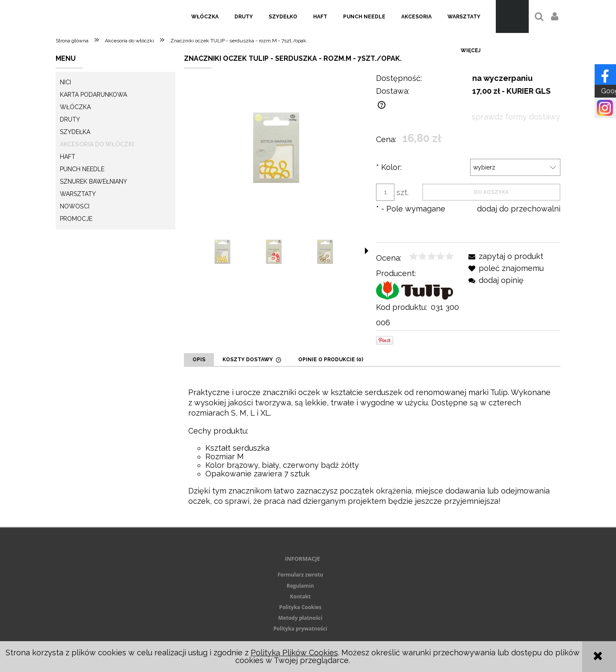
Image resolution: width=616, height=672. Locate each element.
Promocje (76, 219)
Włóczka (75, 107)
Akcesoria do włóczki (97, 144)
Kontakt (300, 596)
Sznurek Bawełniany (93, 181)
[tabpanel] (372, 447)
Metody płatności (300, 618)
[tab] (199, 360)
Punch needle (82, 169)
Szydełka (75, 132)
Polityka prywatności (300, 629)
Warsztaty (78, 194)
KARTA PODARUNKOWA (93, 95)
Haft (68, 157)
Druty (70, 119)
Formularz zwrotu (301, 575)
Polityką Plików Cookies (294, 653)
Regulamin (300, 586)
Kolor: (389, 167)
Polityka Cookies (301, 607)
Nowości (75, 206)
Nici (65, 82)
